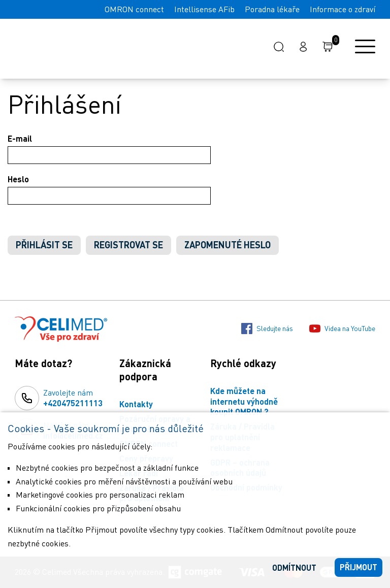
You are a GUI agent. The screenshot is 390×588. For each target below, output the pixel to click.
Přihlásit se (44, 245)
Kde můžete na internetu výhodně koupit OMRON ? (244, 401)
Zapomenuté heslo (227, 245)
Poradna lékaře (272, 9)
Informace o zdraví (343, 9)
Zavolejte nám (73, 398)
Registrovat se (128, 245)
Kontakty (136, 404)
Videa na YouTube (342, 329)
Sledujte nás (267, 329)
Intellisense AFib (204, 9)
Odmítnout (294, 567)
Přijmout (359, 567)
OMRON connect (134, 9)
